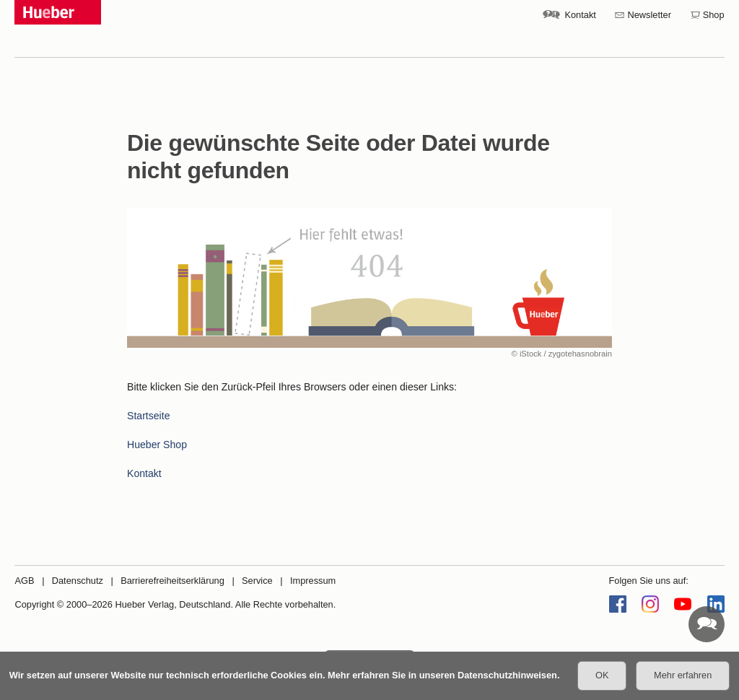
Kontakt (580, 15)
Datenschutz (78, 581)
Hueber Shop (157, 445)
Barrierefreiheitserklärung (172, 581)
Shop (714, 15)
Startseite (148, 416)
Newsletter (650, 15)
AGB (24, 581)
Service (257, 581)
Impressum (313, 581)
